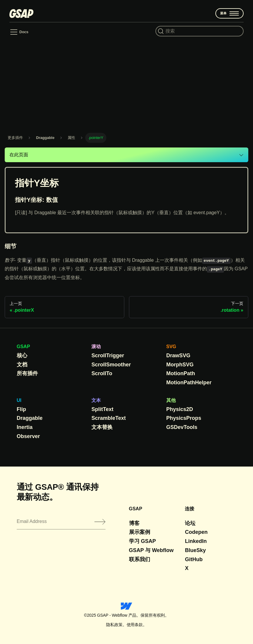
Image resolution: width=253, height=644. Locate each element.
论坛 (190, 523)
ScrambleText (109, 418)
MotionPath (181, 373)
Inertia (25, 427)
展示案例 (140, 532)
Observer (28, 436)
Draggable (30, 418)
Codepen (196, 532)
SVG (171, 347)
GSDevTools (182, 427)
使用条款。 (137, 625)
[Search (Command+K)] (200, 31)
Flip (21, 409)
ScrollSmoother (111, 365)
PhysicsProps (184, 418)
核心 (22, 355)
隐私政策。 (116, 625)
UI (19, 400)
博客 (134, 523)
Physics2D (180, 409)
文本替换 (102, 427)
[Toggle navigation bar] (19, 32)
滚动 (96, 347)
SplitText (102, 409)
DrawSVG (178, 355)
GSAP (23, 347)
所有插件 (27, 373)
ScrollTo (102, 373)
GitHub (194, 559)
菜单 (230, 13)
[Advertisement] (126, 84)
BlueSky (195, 550)
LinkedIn (196, 541)
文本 (96, 400)
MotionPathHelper (189, 383)
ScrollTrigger (108, 355)
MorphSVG (180, 365)
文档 (22, 365)
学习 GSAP (143, 541)
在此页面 (19, 155)
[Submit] (100, 522)
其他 (171, 400)
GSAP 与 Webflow (151, 550)
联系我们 (140, 559)
